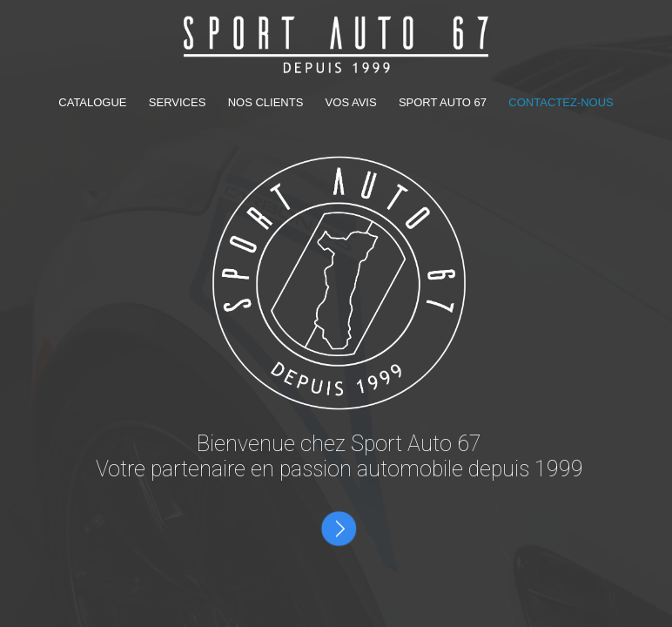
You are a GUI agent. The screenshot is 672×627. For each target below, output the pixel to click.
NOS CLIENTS (267, 102)
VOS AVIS (353, 102)
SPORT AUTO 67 (443, 102)
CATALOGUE (94, 102)
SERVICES (179, 102)
